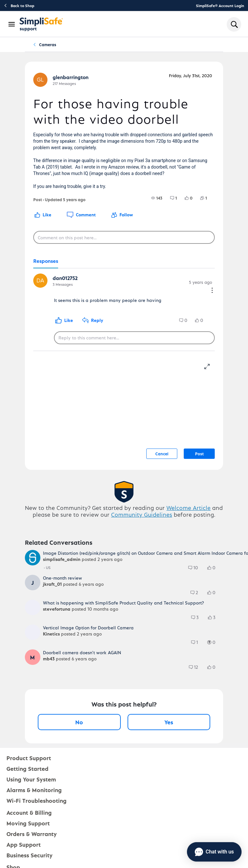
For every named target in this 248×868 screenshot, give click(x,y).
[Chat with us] (214, 852)
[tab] (46, 261)
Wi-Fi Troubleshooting (36, 800)
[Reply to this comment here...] (134, 338)
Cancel (162, 454)
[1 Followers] (207, 198)
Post (199, 454)
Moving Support (28, 823)
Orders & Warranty (32, 834)
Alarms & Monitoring (34, 790)
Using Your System (31, 779)
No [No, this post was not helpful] (79, 722)
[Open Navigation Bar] (12, 24)
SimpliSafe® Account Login (220, 5)
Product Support (29, 758)
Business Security (30, 855)
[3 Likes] (215, 617)
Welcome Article (188, 507)
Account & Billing (29, 812)
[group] (157, 198)
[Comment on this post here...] (124, 237)
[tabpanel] (124, 310)
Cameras (48, 44)
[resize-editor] (210, 366)
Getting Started (27, 768)
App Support (24, 844)
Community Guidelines (142, 514)
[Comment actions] (212, 291)
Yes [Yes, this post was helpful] (169, 722)
